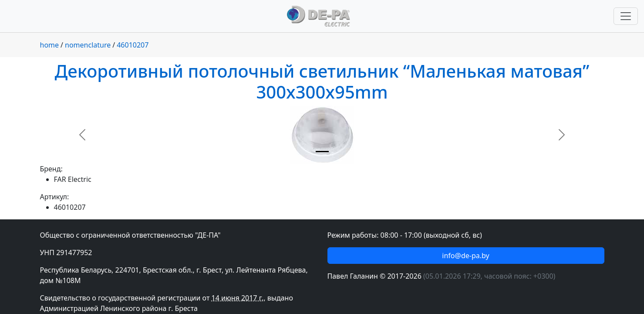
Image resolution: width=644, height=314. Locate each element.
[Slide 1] (322, 152)
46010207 (133, 45)
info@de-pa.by (465, 256)
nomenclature (88, 45)
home (50, 45)
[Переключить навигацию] (626, 16)
